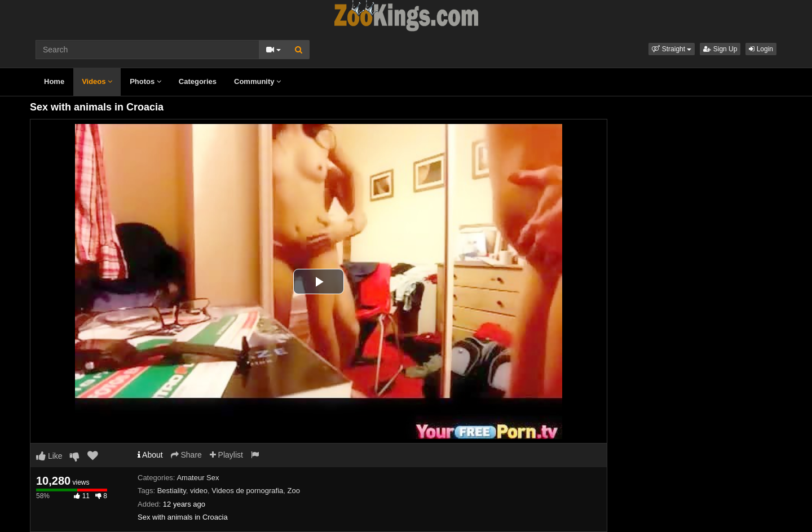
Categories (198, 81)
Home (54, 81)
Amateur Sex (198, 478)
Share (186, 455)
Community (257, 81)
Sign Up (720, 49)
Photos (145, 81)
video (199, 491)
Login (761, 49)
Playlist (226, 455)
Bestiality (172, 491)
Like (49, 456)
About (150, 455)
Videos (97, 81)
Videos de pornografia (247, 491)
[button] (672, 49)
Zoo (294, 491)
